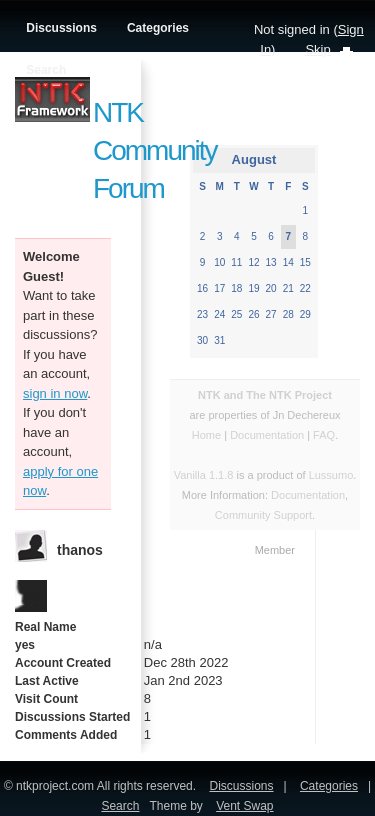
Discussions (61, 28)
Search (46, 70)
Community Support (263, 515)
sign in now (55, 393)
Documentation (268, 435)
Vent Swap (244, 806)
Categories (158, 28)
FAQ (324, 435)
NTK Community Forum (155, 150)
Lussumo (331, 475)
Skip (317, 49)
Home (206, 435)
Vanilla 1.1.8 (204, 475)
